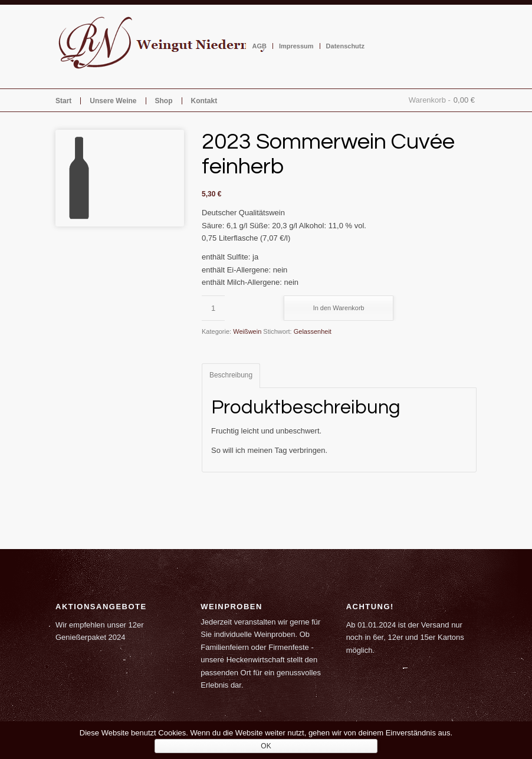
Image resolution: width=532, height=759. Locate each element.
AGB (259, 46)
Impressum (296, 46)
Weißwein (247, 331)
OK (266, 746)
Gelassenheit (313, 331)
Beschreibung (231, 375)
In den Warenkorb (339, 308)
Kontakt (204, 101)
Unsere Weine (113, 101)
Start (63, 101)
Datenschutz (345, 46)
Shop (164, 101)
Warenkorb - (430, 100)
